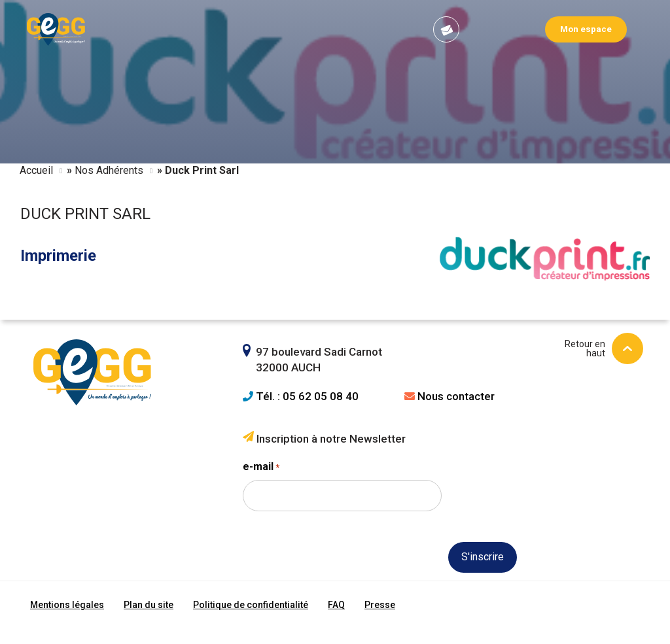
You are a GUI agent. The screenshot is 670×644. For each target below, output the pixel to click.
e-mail (261, 468)
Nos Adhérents (109, 170)
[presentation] (342, 581)
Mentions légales (67, 605)
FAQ (336, 605)
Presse (380, 605)
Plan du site (149, 605)
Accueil (36, 170)
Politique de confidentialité (251, 605)
